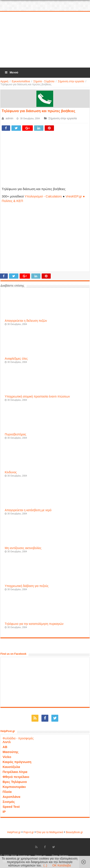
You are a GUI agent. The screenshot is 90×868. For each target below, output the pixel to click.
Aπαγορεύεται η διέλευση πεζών (26, 321)
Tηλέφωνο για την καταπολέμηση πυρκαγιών (34, 624)
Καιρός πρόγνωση (17, 762)
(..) (45, 865)
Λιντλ (7, 742)
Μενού (11, 72)
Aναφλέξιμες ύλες (16, 359)
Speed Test (11, 807)
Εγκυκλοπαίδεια (21, 81)
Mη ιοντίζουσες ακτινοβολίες (23, 548)
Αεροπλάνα (11, 797)
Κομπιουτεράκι (14, 787)
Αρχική (4, 81)
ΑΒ (5, 747)
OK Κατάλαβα (62, 865)
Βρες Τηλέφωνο (15, 782)
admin (9, 118)
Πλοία (7, 792)
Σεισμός (9, 802)
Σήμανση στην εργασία (71, 81)
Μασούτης (11, 752)
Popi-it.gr (28, 832)
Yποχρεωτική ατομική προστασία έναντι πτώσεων (37, 397)
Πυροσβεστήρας (15, 434)
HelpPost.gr (14, 832)
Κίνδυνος (11, 472)
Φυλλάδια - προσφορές (18, 738)
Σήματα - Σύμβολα (44, 81)
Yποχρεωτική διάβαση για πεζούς (27, 586)
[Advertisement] (45, 40)
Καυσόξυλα (11, 767)
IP (4, 812)
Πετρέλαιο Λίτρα (15, 772)
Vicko (7, 757)
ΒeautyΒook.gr (74, 832)
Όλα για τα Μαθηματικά (50, 832)
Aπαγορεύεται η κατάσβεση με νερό (28, 510)
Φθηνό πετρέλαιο (16, 777)
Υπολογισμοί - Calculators (43, 196)
